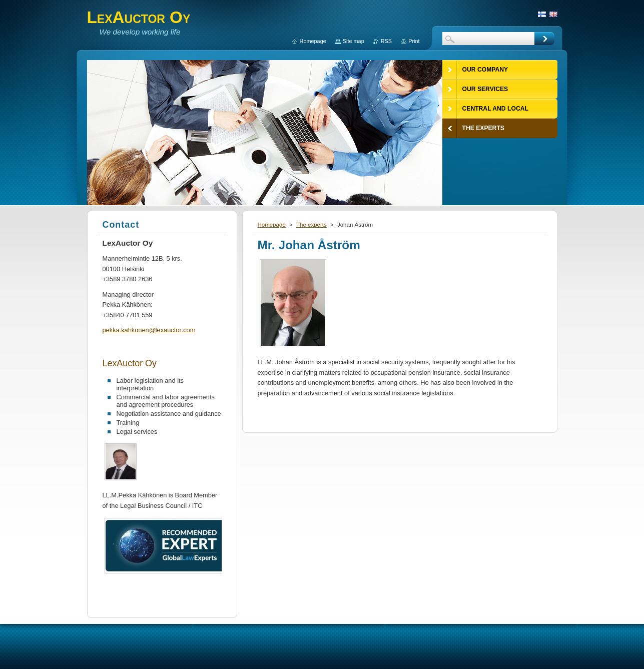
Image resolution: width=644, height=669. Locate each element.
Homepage (272, 225)
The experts (311, 225)
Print (414, 41)
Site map (354, 41)
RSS (386, 41)
